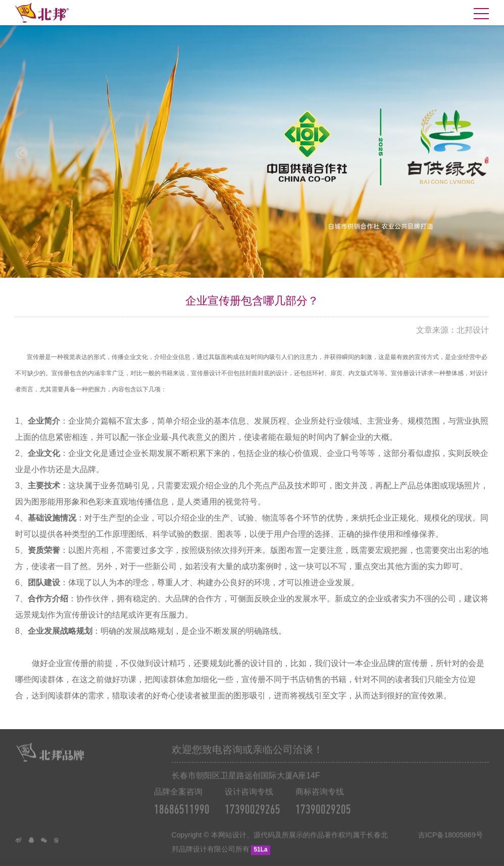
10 (293, 268)
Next (483, 153)
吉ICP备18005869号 (450, 850)
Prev (21, 153)
